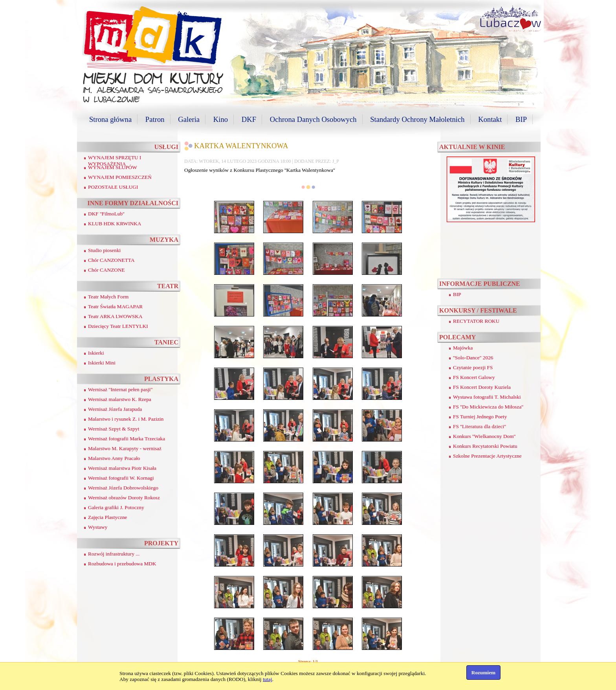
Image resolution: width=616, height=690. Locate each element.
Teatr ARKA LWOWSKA (115, 316)
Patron (155, 119)
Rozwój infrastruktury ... (114, 554)
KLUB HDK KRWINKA (115, 224)
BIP (521, 119)
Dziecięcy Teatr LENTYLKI (118, 326)
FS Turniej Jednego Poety (480, 417)
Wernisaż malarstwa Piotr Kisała (122, 468)
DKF (249, 119)
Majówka (463, 348)
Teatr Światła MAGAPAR (115, 306)
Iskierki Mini (102, 363)
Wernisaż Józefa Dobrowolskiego (123, 488)
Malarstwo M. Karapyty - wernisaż (125, 448)
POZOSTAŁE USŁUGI (113, 187)
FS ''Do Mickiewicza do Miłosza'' (488, 407)
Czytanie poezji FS (473, 367)
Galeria (189, 119)
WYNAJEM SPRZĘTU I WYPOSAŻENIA (115, 161)
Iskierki (96, 353)
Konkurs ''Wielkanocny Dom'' (484, 436)
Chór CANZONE (106, 270)
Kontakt (490, 119)
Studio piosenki (104, 250)
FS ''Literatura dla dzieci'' (479, 426)
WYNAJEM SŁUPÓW (113, 167)
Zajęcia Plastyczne (108, 517)
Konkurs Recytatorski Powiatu (485, 446)
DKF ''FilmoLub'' (106, 214)
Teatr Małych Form (108, 297)
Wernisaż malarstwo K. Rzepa (120, 399)
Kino (221, 119)
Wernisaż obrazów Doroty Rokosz (124, 498)
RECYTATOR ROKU (476, 321)
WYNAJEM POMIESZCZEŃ (120, 177)
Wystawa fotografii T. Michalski (487, 397)
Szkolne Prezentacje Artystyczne (487, 456)
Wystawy (98, 527)
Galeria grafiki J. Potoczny (116, 507)
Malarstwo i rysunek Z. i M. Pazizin (126, 419)
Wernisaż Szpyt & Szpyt (114, 429)
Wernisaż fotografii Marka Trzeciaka (126, 439)
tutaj (268, 679)
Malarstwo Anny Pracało (114, 458)
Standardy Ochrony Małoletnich (417, 119)
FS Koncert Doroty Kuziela (482, 387)
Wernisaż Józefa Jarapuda (115, 409)
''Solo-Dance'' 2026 (473, 358)
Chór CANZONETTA (111, 260)
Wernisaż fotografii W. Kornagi (121, 478)
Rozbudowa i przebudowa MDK (122, 564)
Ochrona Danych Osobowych (313, 119)
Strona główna (110, 119)
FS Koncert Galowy (474, 377)
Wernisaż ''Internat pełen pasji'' (120, 389)
